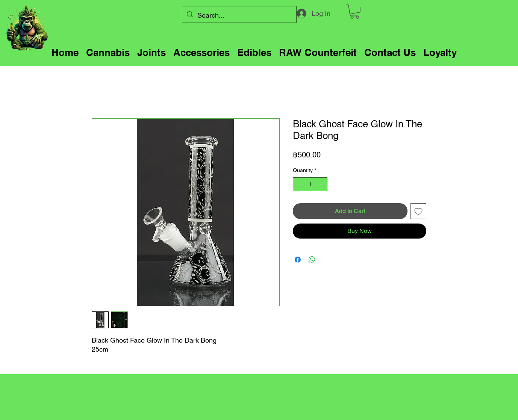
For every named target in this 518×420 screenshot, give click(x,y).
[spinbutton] (310, 184)
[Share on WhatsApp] (312, 260)
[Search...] (239, 15)
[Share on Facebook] (298, 260)
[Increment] (322, 184)
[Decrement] (299, 184)
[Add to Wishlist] (418, 211)
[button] (355, 12)
